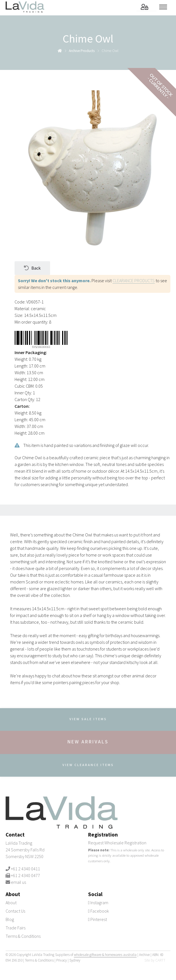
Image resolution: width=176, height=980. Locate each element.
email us (18, 882)
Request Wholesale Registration (117, 843)
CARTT (160, 960)
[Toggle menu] (165, 7)
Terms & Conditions (23, 936)
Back (32, 268)
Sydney (75, 960)
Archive (144, 955)
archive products (82, 51)
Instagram (98, 903)
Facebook (99, 911)
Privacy (62, 960)
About (11, 903)
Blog (10, 919)
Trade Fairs (16, 928)
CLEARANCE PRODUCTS (134, 281)
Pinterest (98, 919)
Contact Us (15, 911)
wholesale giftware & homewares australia (105, 955)
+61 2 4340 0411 (25, 869)
